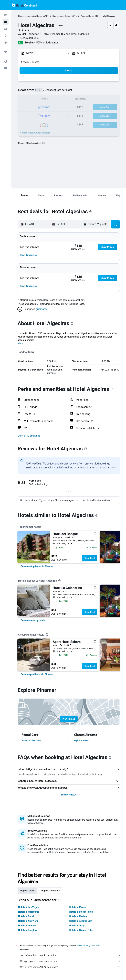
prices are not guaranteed (88, 945)
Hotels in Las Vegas (28, 907)
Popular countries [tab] (50, 891)
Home (21, 16)
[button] (6, 5)
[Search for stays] (6, 22)
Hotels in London (27, 926)
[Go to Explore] (6, 43)
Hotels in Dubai (26, 916)
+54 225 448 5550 (29, 38)
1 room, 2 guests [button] (30, 62)
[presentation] (43, 143)
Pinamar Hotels (87, 16)
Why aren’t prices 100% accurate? (70, 967)
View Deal (90, 558)
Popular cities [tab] (27, 891)
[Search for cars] (6, 29)
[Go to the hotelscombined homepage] (25, 5)
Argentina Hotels (35, 16)
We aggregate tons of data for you (70, 961)
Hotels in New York (28, 921)
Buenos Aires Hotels (61, 16)
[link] (37, 566)
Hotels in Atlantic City (81, 921)
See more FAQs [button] (69, 795)
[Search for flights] (6, 15)
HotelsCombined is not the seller (70, 955)
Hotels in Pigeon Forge (81, 912)
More (20, 343)
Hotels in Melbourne (29, 912)
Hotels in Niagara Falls (81, 930)
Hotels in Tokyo (77, 926)
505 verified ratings (47, 43)
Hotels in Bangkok (28, 930)
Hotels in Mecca (78, 907)
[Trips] (6, 52)
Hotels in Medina (78, 916)
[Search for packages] (6, 36)
